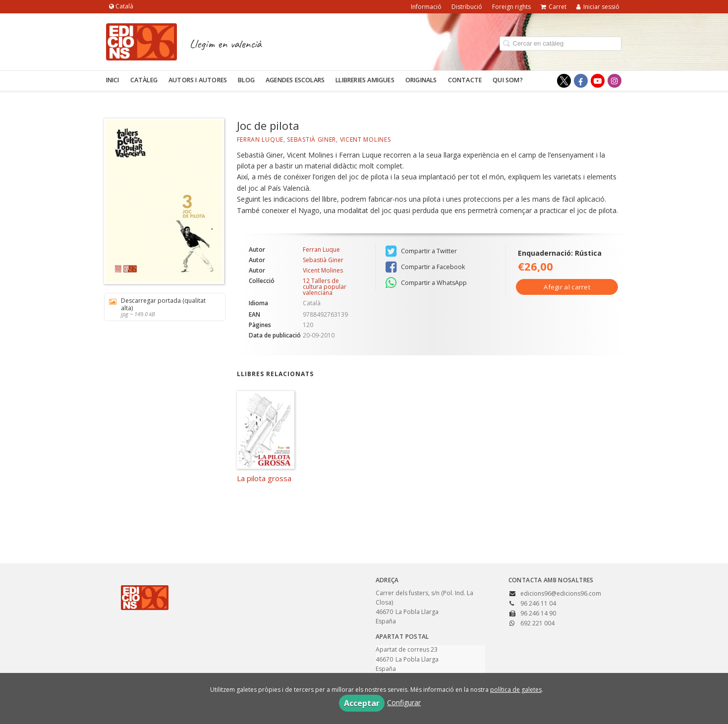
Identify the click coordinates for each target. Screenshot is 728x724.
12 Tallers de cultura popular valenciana (325, 287)
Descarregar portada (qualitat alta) (162, 307)
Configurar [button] (404, 702)
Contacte (465, 80)
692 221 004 (537, 623)
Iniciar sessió (598, 7)
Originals (421, 80)
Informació (426, 7)
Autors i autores (198, 80)
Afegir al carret (567, 287)
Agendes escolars (295, 80)
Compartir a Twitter (421, 251)
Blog (246, 80)
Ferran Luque (260, 139)
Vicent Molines (365, 139)
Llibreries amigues (365, 80)
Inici (113, 80)
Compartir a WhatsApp (426, 283)
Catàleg (144, 80)
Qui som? (508, 80)
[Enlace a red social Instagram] (615, 81)
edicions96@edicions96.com (561, 593)
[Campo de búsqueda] (560, 43)
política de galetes (516, 690)
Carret (554, 7)
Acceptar (362, 703)
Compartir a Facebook (425, 267)
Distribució (467, 7)
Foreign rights (511, 7)
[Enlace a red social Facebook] (581, 81)
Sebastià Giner (311, 139)
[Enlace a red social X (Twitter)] (564, 81)
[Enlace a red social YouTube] (598, 81)
